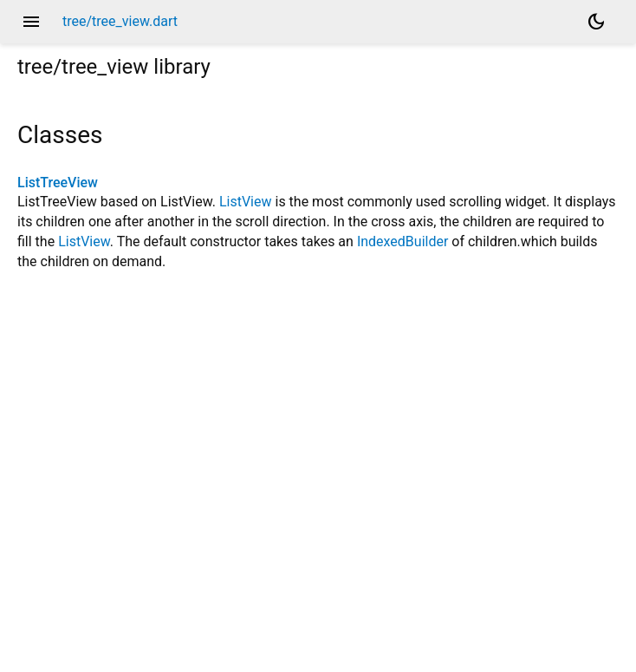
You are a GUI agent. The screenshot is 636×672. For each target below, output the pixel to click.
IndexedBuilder (402, 241)
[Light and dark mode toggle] (596, 22)
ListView (246, 202)
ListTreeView (58, 183)
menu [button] (31, 22)
